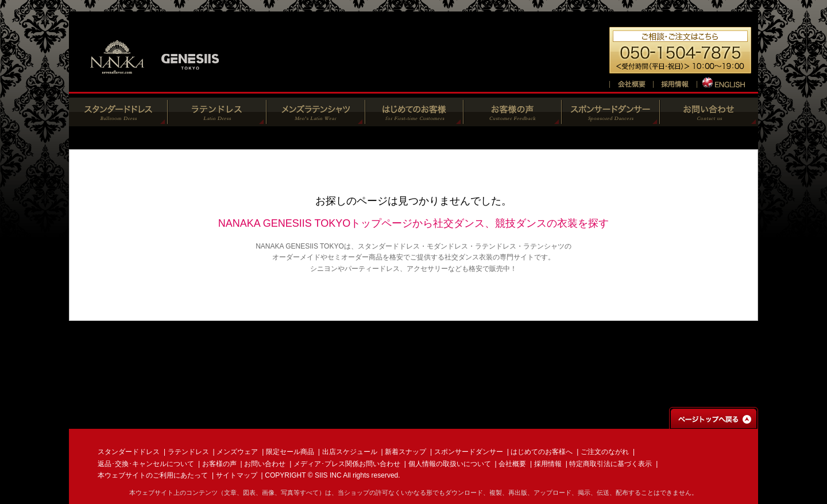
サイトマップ (237, 475)
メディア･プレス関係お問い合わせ (347, 464)
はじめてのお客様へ (542, 452)
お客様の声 (219, 464)
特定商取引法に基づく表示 (610, 464)
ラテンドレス (188, 452)
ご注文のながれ (605, 452)
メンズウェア (237, 452)
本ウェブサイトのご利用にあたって (153, 475)
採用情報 (548, 464)
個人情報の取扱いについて (450, 464)
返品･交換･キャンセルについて (146, 464)
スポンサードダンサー (469, 452)
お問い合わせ (265, 464)
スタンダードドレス (129, 452)
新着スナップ (405, 452)
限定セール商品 (290, 452)
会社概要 (512, 464)
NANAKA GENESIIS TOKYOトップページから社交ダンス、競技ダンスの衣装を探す (413, 223)
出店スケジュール (350, 452)
